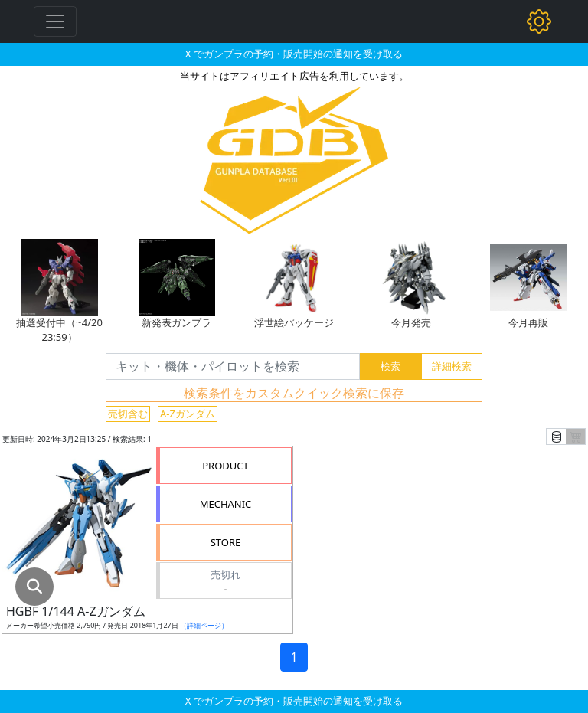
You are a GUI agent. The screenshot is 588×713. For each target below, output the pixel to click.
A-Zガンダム (188, 414)
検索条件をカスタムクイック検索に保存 (294, 393)
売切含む (128, 414)
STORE (226, 542)
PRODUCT (225, 466)
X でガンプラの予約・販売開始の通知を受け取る (294, 54)
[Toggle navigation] (55, 21)
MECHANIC (226, 504)
